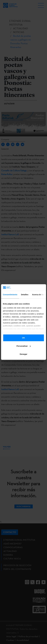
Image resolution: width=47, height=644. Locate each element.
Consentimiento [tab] (10, 295)
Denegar (23, 354)
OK (23, 338)
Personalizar (24, 346)
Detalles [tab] (25, 295)
